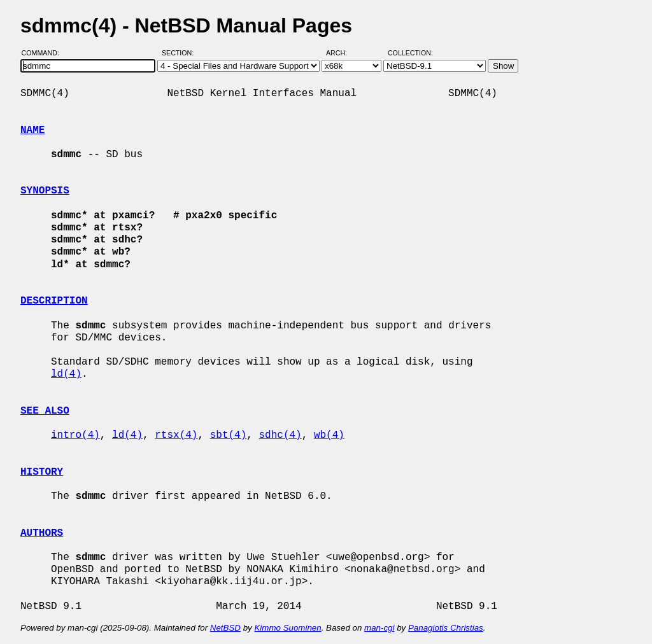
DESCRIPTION (54, 301)
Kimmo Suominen (287, 628)
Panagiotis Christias (446, 628)
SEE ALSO (45, 411)
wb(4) (329, 435)
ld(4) (66, 374)
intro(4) (75, 435)
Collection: (410, 53)
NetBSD (225, 628)
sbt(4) (229, 435)
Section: (181, 53)
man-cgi (379, 628)
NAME (32, 130)
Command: (44, 53)
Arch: (342, 53)
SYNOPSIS (45, 191)
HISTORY (42, 472)
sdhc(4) (280, 435)
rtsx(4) (176, 435)
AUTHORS (42, 533)
